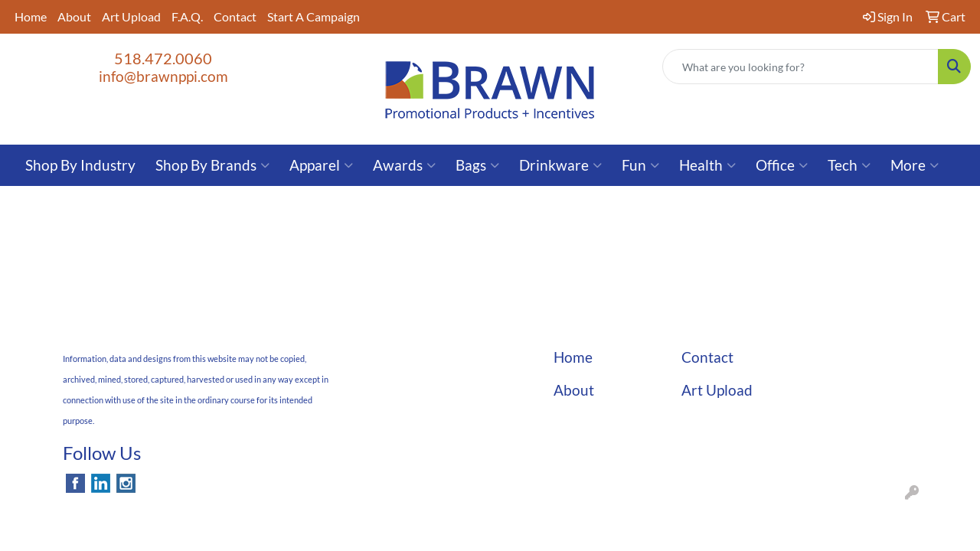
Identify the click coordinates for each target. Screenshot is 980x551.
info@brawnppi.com (163, 77)
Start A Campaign (314, 16)
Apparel (321, 165)
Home (31, 16)
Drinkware (560, 165)
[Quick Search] (800, 67)
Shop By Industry (80, 165)
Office (782, 165)
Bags (477, 165)
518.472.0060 (163, 58)
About (74, 16)
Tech (849, 165)
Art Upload (131, 16)
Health (707, 165)
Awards (404, 165)
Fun (640, 165)
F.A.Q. (187, 16)
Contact (235, 16)
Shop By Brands (212, 165)
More (915, 165)
